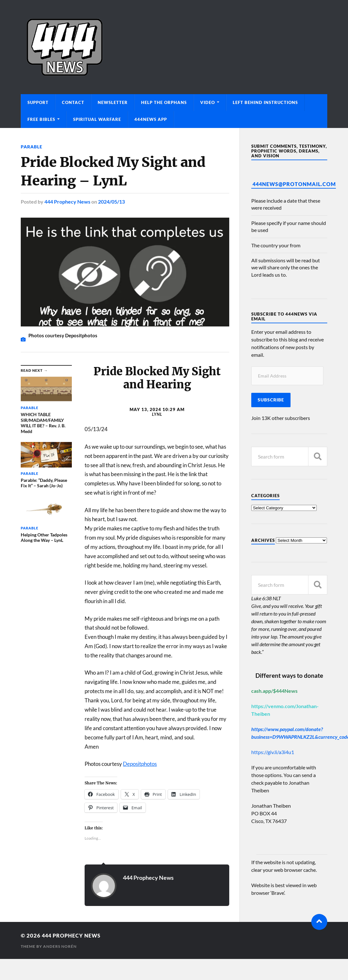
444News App (151, 119)
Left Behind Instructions (265, 102)
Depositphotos (140, 763)
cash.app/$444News (274, 691)
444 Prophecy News (67, 202)
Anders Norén (60, 946)
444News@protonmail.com (294, 184)
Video (208, 102)
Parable (32, 147)
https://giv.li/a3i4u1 (273, 752)
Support (38, 102)
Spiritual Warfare (97, 119)
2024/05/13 (111, 202)
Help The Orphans (164, 102)
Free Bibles (41, 119)
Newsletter (113, 102)
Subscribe (271, 400)
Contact (73, 102)
